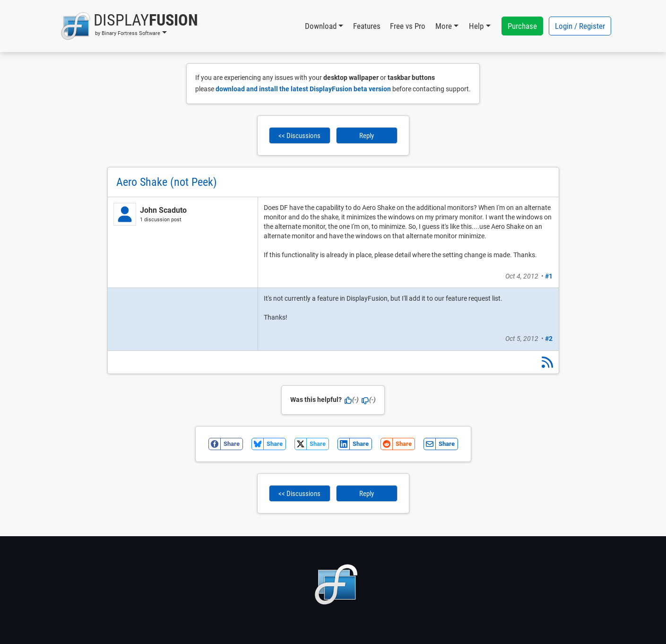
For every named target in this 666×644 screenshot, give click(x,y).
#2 (549, 339)
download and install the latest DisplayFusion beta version (303, 89)
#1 (549, 276)
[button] (129, 26)
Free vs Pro (408, 26)
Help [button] (476, 26)
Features (367, 26)
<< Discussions (299, 136)
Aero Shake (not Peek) (167, 182)
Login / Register (580, 26)
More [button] (444, 26)
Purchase (522, 26)
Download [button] (321, 26)
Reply (367, 136)
